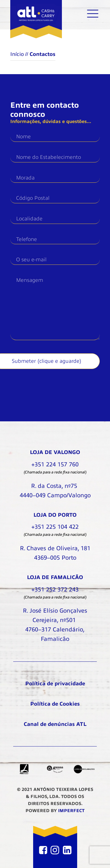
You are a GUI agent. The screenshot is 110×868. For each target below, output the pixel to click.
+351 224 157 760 (55, 464)
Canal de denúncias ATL (55, 724)
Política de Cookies (55, 704)
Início (17, 54)
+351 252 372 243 (55, 590)
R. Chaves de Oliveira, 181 (55, 554)
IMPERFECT (71, 811)
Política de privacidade (55, 684)
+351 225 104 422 (55, 527)
